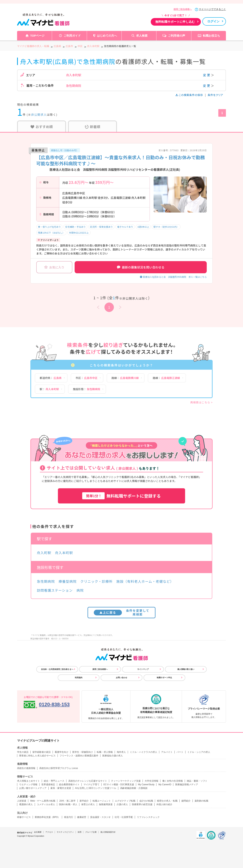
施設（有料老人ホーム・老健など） (145, 581)
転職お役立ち (211, 36)
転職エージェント (102, 801)
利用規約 (79, 678)
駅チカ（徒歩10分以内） (166, 227)
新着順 (93, 127)
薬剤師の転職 (201, 801)
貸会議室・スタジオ (100, 817)
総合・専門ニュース (54, 781)
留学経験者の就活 (42, 752)
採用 (80, 832)
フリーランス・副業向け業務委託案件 (79, 756)
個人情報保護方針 (108, 832)
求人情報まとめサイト (28, 781)
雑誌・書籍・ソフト (197, 781)
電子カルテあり (125, 227)
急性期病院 (46, 581)
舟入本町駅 (64, 553)
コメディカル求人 (46, 804)
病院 (80, 590)
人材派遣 (22, 801)
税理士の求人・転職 (167, 801)
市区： (86, 378)
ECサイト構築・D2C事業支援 (119, 785)
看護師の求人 (26, 804)
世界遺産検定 (48, 785)
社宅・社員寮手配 (124, 817)
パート (180, 752)
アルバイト (167, 752)
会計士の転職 (146, 801)
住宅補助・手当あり (75, 227)
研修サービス (24, 817)
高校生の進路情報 (26, 768)
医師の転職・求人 (68, 804)
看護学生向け (62, 752)
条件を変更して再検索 (122, 612)
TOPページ (37, 36)
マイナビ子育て (92, 785)
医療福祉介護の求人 (113, 756)
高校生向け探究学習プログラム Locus (59, 768)
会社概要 (38, 832)
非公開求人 (39, 115)
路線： (125, 378)
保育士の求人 (88, 804)
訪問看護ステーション (55, 590)
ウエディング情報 (28, 785)
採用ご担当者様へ (183, 9)
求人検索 (142, 36)
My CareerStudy (146, 785)
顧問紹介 (186, 801)
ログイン (213, 21)
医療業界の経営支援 (142, 804)
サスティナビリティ (65, 832)
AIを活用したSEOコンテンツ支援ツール (96, 788)
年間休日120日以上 (79, 233)
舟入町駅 (44, 553)
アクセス (49, 832)
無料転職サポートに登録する (121, 496)
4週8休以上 (143, 227)
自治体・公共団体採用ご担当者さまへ (57, 669)
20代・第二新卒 (67, 801)
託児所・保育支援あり (101, 227)
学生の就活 (23, 752)
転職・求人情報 (105, 752)
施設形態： (86, 389)
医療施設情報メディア (187, 785)
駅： (49, 389)
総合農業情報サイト (69, 785)
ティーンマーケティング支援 (126, 781)
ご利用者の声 (177, 36)
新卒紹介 (84, 801)
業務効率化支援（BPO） (47, 817)
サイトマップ (143, 669)
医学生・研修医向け (83, 752)
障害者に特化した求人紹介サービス (37, 756)
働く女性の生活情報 (173, 781)
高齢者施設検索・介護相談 (134, 788)
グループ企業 (91, 832)
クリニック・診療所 (96, 581)
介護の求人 (122, 804)
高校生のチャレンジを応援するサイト (88, 781)
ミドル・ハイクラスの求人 (144, 752)
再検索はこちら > (201, 402)
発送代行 (69, 817)
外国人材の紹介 (164, 804)
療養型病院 (68, 581)
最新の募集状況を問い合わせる (141, 267)
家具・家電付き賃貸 (61, 788)
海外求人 (121, 752)
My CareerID (165, 785)
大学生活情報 (151, 781)
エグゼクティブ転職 (125, 801)
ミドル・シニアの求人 (199, 752)
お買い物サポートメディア (33, 788)
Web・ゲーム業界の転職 (43, 801)
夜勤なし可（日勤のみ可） (65, 150)
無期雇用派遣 (106, 804)
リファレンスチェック (148, 817)
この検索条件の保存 (190, 95)
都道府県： (51, 378)
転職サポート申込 (164, 678)
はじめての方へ (107, 36)
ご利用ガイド (72, 36)
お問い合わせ (121, 678)
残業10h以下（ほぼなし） (51, 233)
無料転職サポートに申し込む (175, 22)
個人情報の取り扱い (186, 669)
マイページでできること (212, 9)
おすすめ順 (42, 127)
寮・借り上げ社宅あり (49, 227)
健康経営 (82, 817)
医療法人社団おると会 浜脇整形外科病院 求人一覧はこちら (175, 277)
